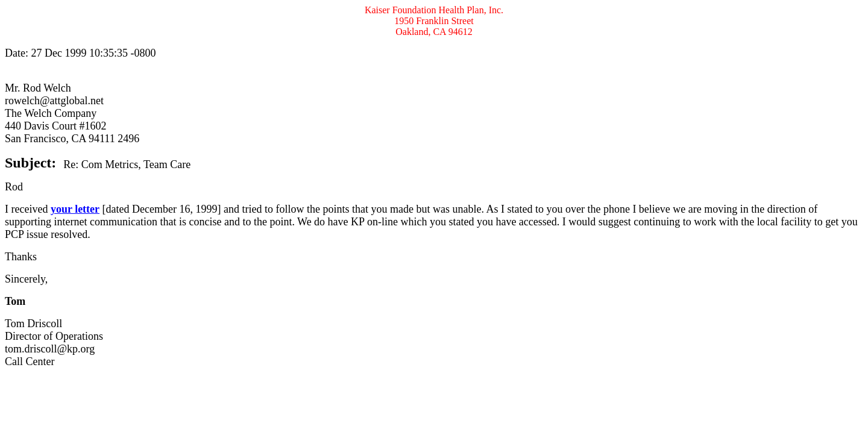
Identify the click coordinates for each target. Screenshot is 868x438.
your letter (75, 209)
